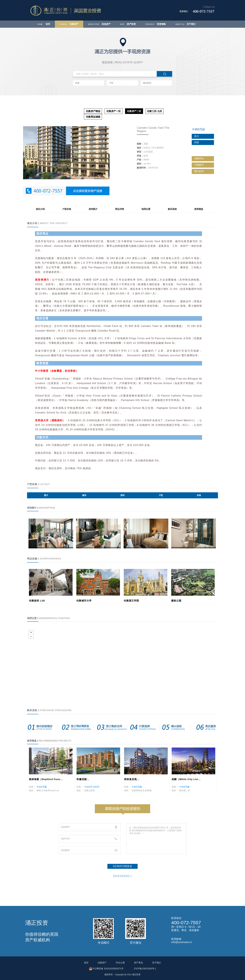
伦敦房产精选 (93, 111)
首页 (44, 24)
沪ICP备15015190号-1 (145, 969)
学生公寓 (120, 963)
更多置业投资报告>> (122, 876)
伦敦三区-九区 (155, 111)
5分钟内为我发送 (123, 866)
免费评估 (202, 158)
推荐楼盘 (199, 209)
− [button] (31, 636)
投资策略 (156, 24)
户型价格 (67, 209)
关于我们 (185, 24)
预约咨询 (202, 171)
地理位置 (146, 209)
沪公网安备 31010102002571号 (106, 969)
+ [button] (31, 632)
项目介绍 (40, 209)
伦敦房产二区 (134, 111)
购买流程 (172, 209)
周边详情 (119, 209)
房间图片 (93, 209)
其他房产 (99, 24)
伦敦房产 (69, 24)
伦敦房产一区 (114, 111)
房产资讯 (138, 963)
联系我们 (184, 11)
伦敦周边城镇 (93, 117)
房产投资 (128, 24)
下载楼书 (202, 165)
